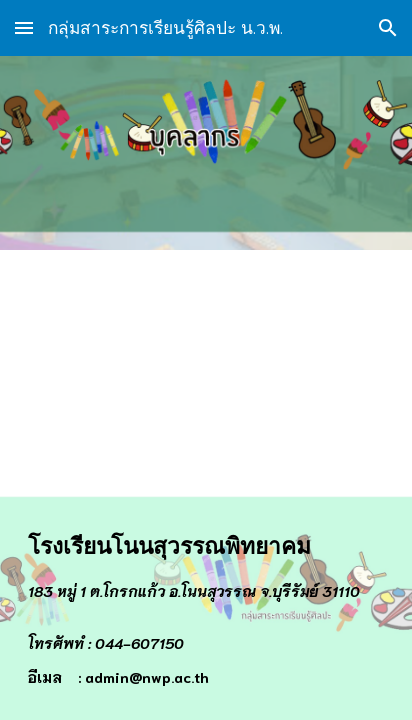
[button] (24, 27)
